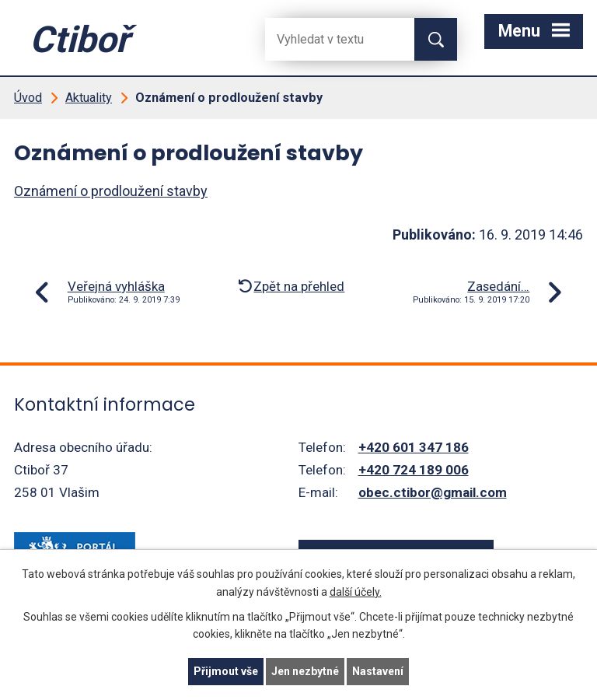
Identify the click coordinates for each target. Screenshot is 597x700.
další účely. (356, 592)
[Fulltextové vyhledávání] (327, 39)
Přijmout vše (226, 671)
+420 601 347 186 (414, 447)
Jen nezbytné (305, 671)
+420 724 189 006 (414, 470)
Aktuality (89, 98)
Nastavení (378, 671)
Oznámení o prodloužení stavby (111, 191)
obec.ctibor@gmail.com (433, 492)
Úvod (28, 98)
